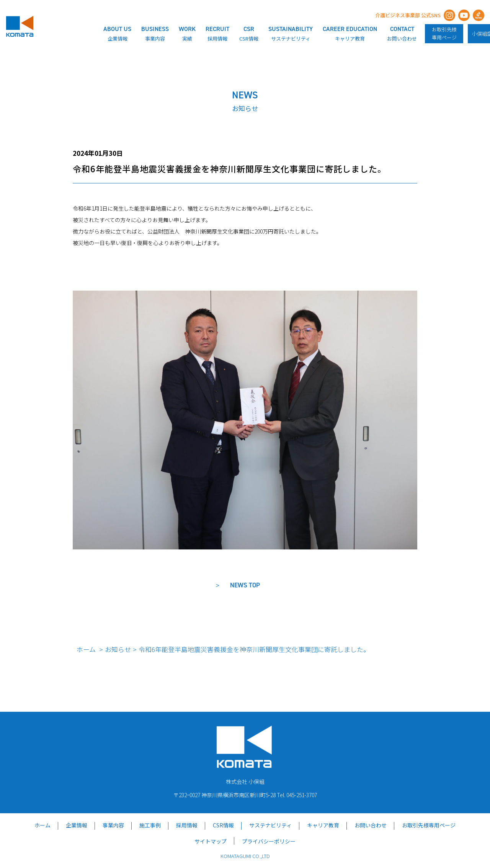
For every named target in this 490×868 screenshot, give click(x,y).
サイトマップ (211, 841)
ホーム (86, 649)
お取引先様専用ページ (444, 33)
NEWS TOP (245, 585)
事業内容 (113, 825)
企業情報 (77, 825)
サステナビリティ (270, 825)
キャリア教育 (323, 825)
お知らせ (118, 649)
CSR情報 (223, 825)
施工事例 (150, 825)
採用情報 (187, 825)
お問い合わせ (371, 825)
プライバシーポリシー (269, 841)
